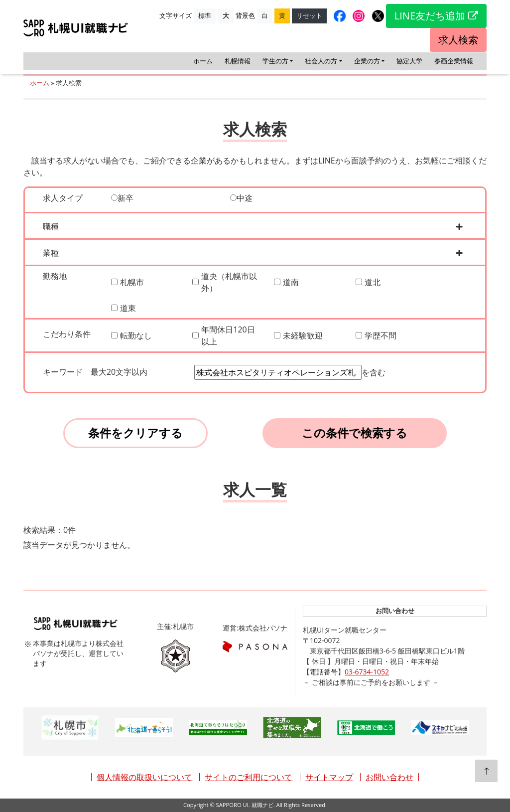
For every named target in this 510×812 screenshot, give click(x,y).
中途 (241, 198)
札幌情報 (238, 61)
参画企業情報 (454, 61)
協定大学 (409, 61)
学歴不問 (381, 335)
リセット (309, 15)
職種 (57, 226)
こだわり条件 (67, 334)
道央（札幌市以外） (229, 282)
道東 (128, 308)
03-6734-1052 (367, 672)
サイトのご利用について (249, 777)
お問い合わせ (389, 777)
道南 (291, 282)
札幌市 (132, 282)
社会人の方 (321, 61)
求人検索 (458, 40)
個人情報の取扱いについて (144, 777)
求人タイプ (63, 198)
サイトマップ (329, 777)
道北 (373, 282)
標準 (205, 15)
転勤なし (136, 335)
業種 (57, 253)
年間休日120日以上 (228, 335)
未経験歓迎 (303, 335)
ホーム (203, 61)
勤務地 (55, 276)
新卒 (122, 198)
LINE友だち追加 (436, 16)
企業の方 (367, 61)
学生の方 (275, 61)
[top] (486, 771)
